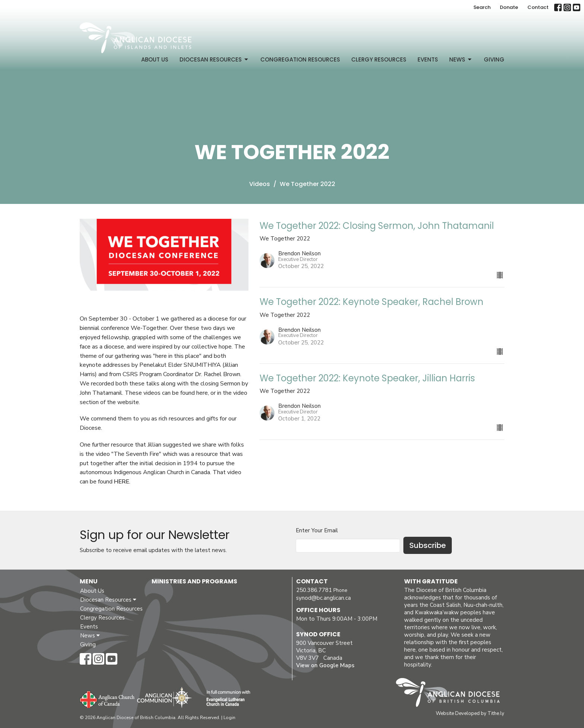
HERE (122, 482)
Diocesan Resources (214, 59)
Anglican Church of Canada (107, 699)
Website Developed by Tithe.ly (470, 713)
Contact (538, 7)
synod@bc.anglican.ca (323, 598)
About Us (155, 59)
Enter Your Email (317, 530)
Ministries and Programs (194, 581)
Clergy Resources (379, 59)
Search (482, 7)
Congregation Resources (300, 59)
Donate (509, 7)
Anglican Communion (164, 697)
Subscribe (428, 545)
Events (428, 59)
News (461, 59)
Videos (260, 184)
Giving (494, 59)
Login (229, 718)
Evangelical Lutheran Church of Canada (226, 699)
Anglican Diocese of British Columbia (452, 694)
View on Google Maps (325, 665)
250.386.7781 (314, 590)
